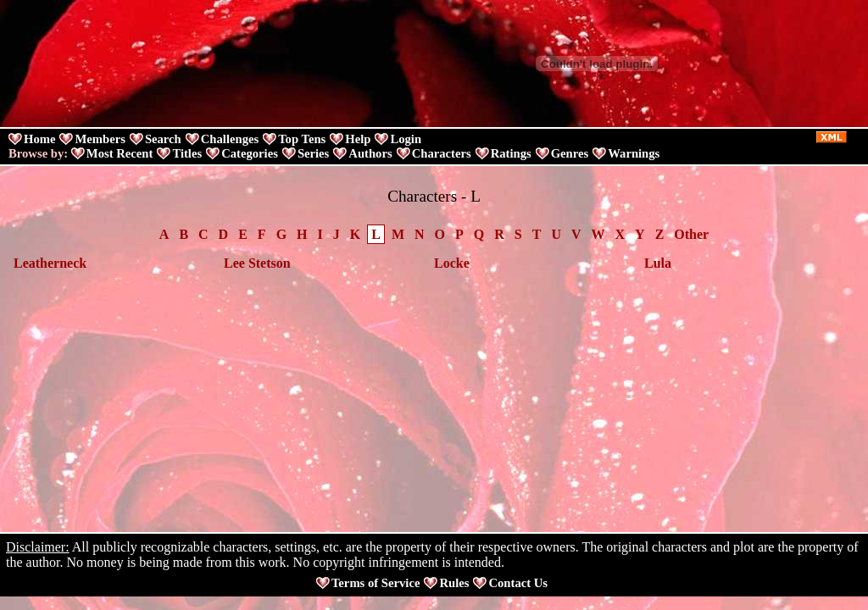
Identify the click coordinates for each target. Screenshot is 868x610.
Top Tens (302, 139)
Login (406, 139)
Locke (452, 263)
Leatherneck (50, 263)
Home (39, 139)
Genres (570, 153)
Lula (658, 263)
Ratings (511, 153)
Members (100, 139)
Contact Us (518, 583)
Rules (454, 583)
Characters (442, 153)
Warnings (634, 153)
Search (163, 139)
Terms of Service (376, 583)
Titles (187, 153)
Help (358, 139)
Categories (250, 153)
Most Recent (120, 153)
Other (691, 234)
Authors (370, 153)
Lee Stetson (257, 263)
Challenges (230, 139)
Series (313, 153)
